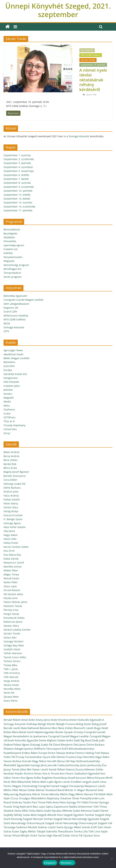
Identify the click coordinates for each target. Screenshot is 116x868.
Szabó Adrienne (82, 811)
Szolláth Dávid (12, 649)
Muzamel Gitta (94, 790)
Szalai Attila (30, 815)
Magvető (9, 398)
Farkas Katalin (12, 499)
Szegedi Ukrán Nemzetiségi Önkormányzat (71, 823)
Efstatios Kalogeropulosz (18, 749)
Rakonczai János (13, 622)
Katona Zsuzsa (75, 769)
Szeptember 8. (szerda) (17, 183)
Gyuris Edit (91, 94)
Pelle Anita (52, 802)
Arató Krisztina (60, 720)
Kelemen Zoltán (94, 769)
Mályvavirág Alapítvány (18, 794)
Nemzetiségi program (16, 265)
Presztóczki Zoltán (14, 618)
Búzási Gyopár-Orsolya (69, 732)
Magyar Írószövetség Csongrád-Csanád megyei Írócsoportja (48, 786)
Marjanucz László (14, 562)
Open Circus (11, 798)
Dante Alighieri (48, 740)
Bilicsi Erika (10, 468)
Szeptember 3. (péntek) (17, 163)
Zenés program (13, 277)
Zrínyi (7, 433)
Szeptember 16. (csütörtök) (19, 207)
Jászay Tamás (12, 769)
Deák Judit (98, 740)
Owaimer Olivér (70, 798)
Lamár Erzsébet (72, 782)
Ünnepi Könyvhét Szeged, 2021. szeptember (58, 10)
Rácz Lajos (39, 807)
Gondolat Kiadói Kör (15, 374)
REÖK (7, 323)
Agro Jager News (13, 350)
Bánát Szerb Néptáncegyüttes (37, 732)
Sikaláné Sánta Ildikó (16, 811)
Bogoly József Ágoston (16, 472)
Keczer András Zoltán (16, 547)
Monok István (11, 578)
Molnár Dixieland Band (50, 790)
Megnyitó (9, 261)
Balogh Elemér (47, 724)
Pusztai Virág (11, 807)
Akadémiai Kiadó (13, 354)
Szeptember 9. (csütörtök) (19, 187)
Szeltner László (47, 827)
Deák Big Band (83, 740)
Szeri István (104, 827)
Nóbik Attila (105, 794)
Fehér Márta (11, 503)
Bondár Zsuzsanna (15, 476)
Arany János (43, 720)
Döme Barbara (12, 488)
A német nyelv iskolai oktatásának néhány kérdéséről (93, 80)
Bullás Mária (11, 732)
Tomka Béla (10, 665)
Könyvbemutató (13, 257)
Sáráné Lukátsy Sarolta (17, 630)
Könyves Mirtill (103, 778)
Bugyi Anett (101, 728)
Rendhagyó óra (12, 269)
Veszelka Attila (12, 689)
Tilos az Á (9, 421)
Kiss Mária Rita (12, 555)
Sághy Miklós (28, 831)
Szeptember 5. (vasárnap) (19, 171)
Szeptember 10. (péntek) (93, 65)
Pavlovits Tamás (13, 606)
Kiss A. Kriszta (51, 773)
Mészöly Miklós (59, 794)
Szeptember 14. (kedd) (17, 199)
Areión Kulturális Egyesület (85, 720)
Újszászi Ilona (91, 835)
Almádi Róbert (12, 720)
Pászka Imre (11, 598)
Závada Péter (11, 697)
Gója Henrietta (85, 757)
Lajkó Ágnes (54, 782)
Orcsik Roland (12, 590)
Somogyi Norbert (13, 641)
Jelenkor (8, 390)
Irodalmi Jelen (12, 386)
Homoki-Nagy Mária (34, 761)
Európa (8, 370)
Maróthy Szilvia (13, 567)
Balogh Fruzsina (66, 724)
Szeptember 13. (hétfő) (17, 195)
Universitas (10, 429)
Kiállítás (8, 253)
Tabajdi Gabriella (47, 831)
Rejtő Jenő (26, 807)
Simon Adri (10, 638)
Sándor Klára (11, 626)
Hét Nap (70, 761)
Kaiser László (40, 769)
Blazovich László (83, 728)
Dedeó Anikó (65, 740)
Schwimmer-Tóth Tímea (92, 807)
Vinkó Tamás (38, 835)
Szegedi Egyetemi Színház (79, 815)
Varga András (11, 681)
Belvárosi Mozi (49, 728)
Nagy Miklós (76, 794)
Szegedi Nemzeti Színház (38, 819)
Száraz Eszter (11, 831)
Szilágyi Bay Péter (14, 645)
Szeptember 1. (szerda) (17, 155)
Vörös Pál (9, 693)
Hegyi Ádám (11, 535)
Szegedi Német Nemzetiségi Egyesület (76, 819)
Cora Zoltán (10, 480)
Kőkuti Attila (39, 782)
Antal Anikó (28, 720)
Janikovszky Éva (97, 765)
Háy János (9, 531)
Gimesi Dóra (11, 507)
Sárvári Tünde (88, 60)
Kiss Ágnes (27, 778)
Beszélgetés (87, 50)
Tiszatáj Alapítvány (15, 425)
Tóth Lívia (94, 831)
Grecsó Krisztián (13, 515)
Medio (7, 402)
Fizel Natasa (102, 753)
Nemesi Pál (91, 794)
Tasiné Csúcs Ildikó (15, 657)
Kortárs (8, 394)
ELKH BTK (9, 366)
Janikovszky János (76, 765)
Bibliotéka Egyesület (15, 296)
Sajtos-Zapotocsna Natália (62, 807)
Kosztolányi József (64, 778)
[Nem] (112, 859)
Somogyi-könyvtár (79, 136)
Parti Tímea (38, 802)
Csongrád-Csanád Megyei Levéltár (24, 300)
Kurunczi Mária (85, 778)
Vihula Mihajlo (21, 835)
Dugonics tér (11, 308)
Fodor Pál (9, 757)
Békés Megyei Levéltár (17, 358)
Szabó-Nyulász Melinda (58, 811)
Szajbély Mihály (13, 815)
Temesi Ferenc (12, 661)
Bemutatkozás (12, 229)
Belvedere (9, 362)
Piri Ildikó (83, 802)
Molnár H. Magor (75, 790)
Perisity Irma (11, 610)
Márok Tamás (40, 794)
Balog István (84, 724)
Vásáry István (11, 685)
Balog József (99, 724)
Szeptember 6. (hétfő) (16, 175)
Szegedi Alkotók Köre (50, 815)
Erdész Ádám (30, 753)
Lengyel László (90, 782)
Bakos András (12, 452)
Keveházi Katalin (13, 773)
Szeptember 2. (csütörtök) (19, 159)
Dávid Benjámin (63, 745)
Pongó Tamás (11, 614)
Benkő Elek (10, 464)
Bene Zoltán (11, 460)
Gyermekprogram (14, 245)
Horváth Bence (56, 761)
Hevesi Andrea (12, 761)
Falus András (11, 496)
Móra (7, 406)
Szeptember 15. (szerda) (18, 202)
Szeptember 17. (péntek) (18, 210)
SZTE (6, 331)
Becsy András (11, 456)
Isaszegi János (39, 765)
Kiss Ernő (9, 551)
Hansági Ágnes (12, 523)
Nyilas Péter (11, 582)
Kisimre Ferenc (33, 773)
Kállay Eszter (11, 543)
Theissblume (65, 831)
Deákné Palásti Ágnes (16, 745)
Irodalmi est (11, 249)
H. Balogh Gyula (13, 519)
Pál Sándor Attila (13, 594)
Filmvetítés (10, 241)
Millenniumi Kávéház (16, 316)
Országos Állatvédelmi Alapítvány (39, 798)
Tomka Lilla (81, 831)
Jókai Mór (26, 769)
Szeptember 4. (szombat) (18, 167)
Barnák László (12, 728)
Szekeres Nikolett (27, 827)
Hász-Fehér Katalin (15, 527)
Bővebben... (67, 863)
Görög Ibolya (11, 511)
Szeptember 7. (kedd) (16, 179)
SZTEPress (10, 417)
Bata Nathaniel (30, 728)
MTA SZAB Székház (91, 55)
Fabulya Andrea (65, 753)
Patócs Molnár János (15, 602)
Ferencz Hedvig (85, 753)
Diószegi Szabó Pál (14, 484)
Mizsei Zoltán (27, 790)
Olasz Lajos (10, 586)
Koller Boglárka (43, 778)
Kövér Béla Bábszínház (17, 782)
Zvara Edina (10, 701)
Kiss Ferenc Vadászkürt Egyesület (80, 773)
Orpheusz (9, 409)
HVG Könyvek (11, 382)
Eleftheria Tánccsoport (47, 749)
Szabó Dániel (100, 811)
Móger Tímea (11, 574)
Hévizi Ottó (10, 539)
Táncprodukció (12, 273)
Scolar (7, 413)
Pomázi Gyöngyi (99, 802)
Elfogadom (50, 863)
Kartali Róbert (57, 769)
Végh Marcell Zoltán (58, 835)
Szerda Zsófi (89, 827)
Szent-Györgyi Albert (69, 827)
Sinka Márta (36, 811)
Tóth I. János (11, 669)
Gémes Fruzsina (66, 757)
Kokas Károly (11, 559)
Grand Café (10, 311)
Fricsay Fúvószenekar (29, 757)
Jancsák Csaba (56, 765)
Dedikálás (9, 237)
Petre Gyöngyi (68, 802)
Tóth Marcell (11, 677)
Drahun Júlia (11, 492)
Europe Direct (47, 753)
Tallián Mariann (13, 653)
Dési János (80, 745)
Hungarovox (11, 378)
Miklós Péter (11, 570)
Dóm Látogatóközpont (16, 304)
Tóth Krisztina (12, 673)
